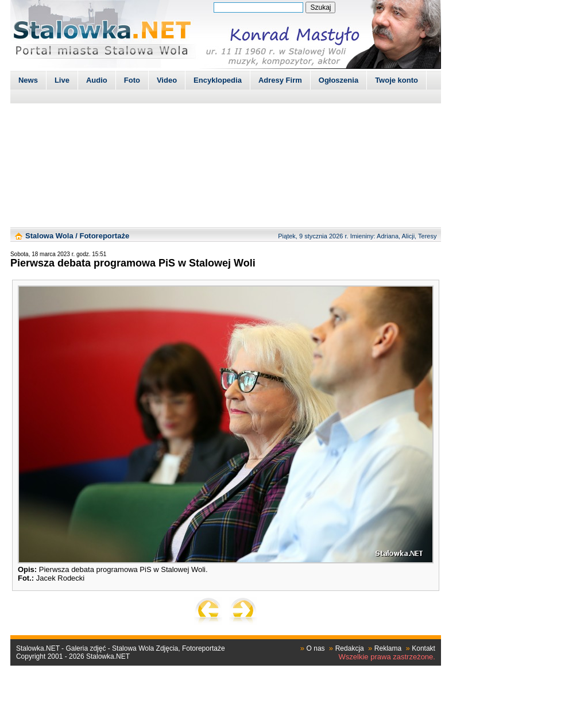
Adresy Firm (280, 80)
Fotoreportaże (104, 236)
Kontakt (423, 648)
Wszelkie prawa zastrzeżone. (387, 657)
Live (62, 80)
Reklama (388, 648)
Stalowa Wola (49, 236)
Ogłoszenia (339, 80)
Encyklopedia (218, 80)
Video (167, 80)
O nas (316, 648)
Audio (97, 80)
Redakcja (350, 648)
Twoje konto (396, 80)
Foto (132, 80)
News (28, 80)
